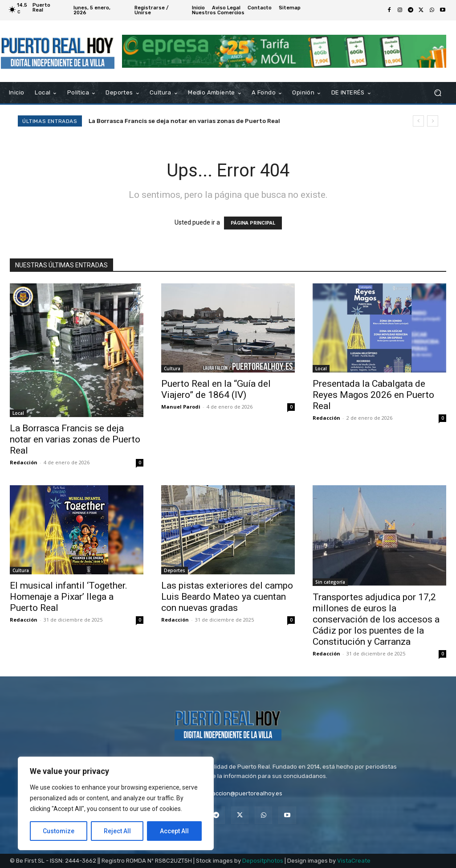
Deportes (175, 570)
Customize (59, 831)
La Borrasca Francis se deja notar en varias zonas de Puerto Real (75, 439)
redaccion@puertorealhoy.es (242, 793)
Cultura (172, 368)
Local (18, 413)
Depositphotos (263, 861)
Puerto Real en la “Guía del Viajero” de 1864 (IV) (159, 121)
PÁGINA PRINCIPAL (253, 223)
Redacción (24, 462)
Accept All (174, 831)
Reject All (117, 831)
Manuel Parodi (181, 407)
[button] (438, 93)
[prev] (418, 121)
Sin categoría (330, 582)
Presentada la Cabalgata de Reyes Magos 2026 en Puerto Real (373, 395)
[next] (433, 121)
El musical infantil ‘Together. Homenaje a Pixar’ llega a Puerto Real (69, 597)
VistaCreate (354, 861)
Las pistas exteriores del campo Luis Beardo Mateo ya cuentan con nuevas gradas (227, 597)
